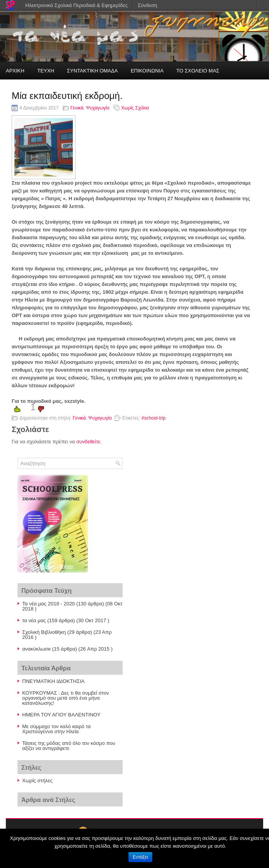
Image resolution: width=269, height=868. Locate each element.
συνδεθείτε (88, 442)
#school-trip (153, 418)
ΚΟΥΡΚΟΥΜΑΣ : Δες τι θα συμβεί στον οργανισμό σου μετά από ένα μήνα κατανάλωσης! (66, 698)
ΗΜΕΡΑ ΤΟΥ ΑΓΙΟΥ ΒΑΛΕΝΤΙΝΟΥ (61, 715)
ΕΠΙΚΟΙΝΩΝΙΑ (147, 71)
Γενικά (77, 108)
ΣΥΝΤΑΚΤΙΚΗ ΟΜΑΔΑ (92, 71)
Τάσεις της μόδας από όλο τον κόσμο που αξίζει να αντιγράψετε (69, 746)
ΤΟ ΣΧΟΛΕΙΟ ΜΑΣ (198, 71)
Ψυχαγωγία (98, 108)
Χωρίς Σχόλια (135, 108)
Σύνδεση (148, 5)
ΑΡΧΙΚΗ (15, 71)
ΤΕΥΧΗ (46, 71)
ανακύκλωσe (36, 649)
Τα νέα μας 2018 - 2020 (48, 604)
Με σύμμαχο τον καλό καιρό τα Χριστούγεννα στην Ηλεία (56, 729)
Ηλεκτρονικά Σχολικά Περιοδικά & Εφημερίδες (76, 5)
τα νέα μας (34, 620)
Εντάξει (140, 857)
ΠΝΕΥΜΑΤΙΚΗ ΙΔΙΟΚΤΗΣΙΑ (53, 681)
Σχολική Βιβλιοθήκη (44, 632)
